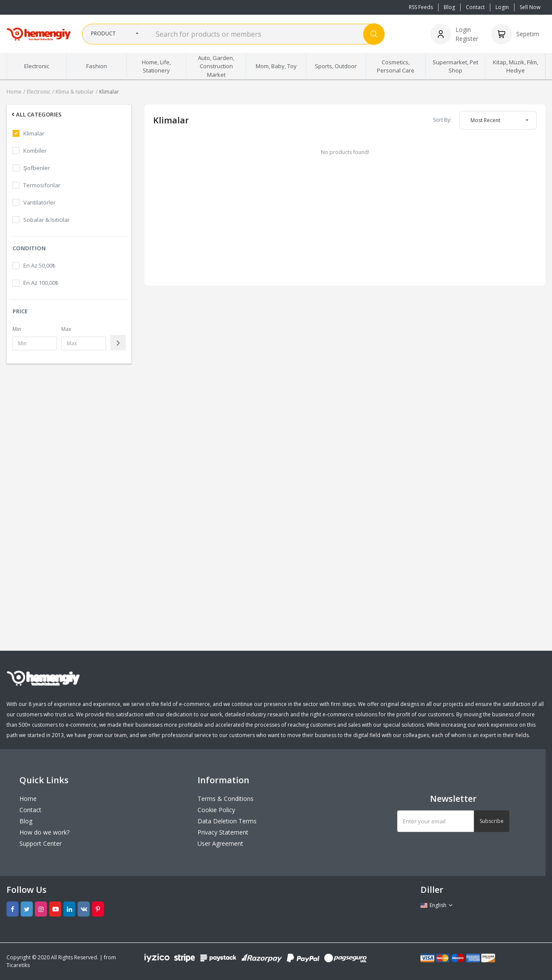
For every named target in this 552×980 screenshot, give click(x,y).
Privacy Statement (223, 832)
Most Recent (485, 120)
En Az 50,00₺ (39, 265)
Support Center (41, 843)
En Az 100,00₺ (41, 283)
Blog (449, 7)
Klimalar (109, 92)
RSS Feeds (421, 7)
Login (502, 7)
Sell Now (530, 7)
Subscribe (492, 821)
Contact (475, 7)
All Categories (36, 114)
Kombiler (35, 151)
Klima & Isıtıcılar (75, 92)
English (437, 905)
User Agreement (220, 843)
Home (14, 92)
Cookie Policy (216, 810)
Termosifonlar (42, 185)
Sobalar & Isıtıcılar (47, 220)
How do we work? (44, 832)
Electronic (39, 92)
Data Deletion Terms (227, 821)
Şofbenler (37, 168)
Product (103, 33)
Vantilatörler (39, 202)
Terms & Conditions (226, 799)
